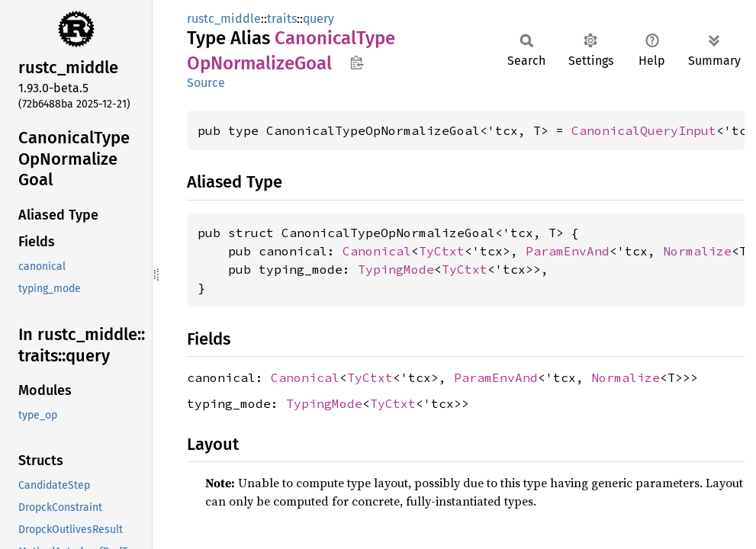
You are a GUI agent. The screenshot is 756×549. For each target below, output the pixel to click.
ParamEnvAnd (568, 251)
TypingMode (396, 269)
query (318, 19)
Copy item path (357, 63)
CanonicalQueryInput (644, 130)
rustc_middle (224, 19)
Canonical (377, 251)
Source (206, 83)
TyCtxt (442, 251)
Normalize (697, 251)
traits (282, 19)
